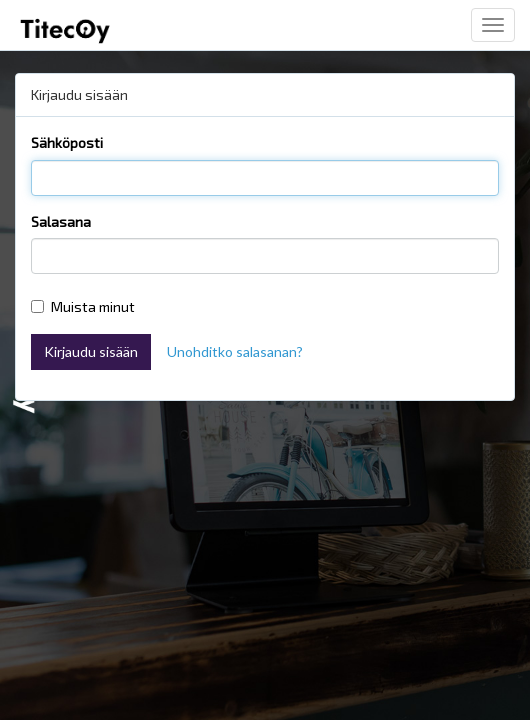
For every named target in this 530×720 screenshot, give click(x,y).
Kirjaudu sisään (91, 351)
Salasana (61, 221)
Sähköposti (67, 142)
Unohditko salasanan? (235, 351)
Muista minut (83, 306)
